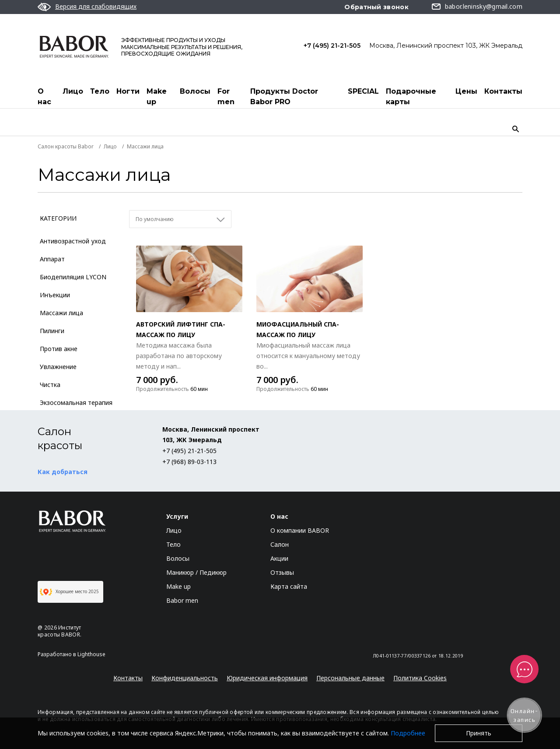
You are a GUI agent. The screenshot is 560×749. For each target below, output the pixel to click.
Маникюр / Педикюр (196, 572)
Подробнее (408, 733)
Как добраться (63, 472)
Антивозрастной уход (73, 241)
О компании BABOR (300, 530)
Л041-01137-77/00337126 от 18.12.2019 (418, 656)
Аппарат (52, 259)
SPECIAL (363, 91)
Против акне (59, 349)
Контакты (503, 91)
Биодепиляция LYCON (73, 277)
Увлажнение (58, 367)
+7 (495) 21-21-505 (332, 46)
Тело (100, 91)
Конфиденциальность (185, 678)
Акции (279, 558)
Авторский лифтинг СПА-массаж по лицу (181, 329)
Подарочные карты (411, 97)
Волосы (195, 91)
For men (226, 97)
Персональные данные (350, 678)
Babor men (182, 600)
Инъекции (55, 295)
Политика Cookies (420, 678)
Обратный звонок (376, 7)
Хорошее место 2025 (69, 592)
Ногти (128, 91)
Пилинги (52, 331)
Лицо (73, 91)
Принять (479, 733)
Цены (466, 91)
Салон (280, 544)
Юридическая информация (267, 678)
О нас (44, 97)
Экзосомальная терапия (76, 403)
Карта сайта (289, 586)
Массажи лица (61, 313)
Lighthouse (91, 654)
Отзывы (282, 572)
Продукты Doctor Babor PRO (284, 97)
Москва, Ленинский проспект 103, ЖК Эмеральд (446, 46)
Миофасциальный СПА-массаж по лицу (298, 329)
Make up (157, 97)
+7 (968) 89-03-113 (189, 462)
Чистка (50, 385)
